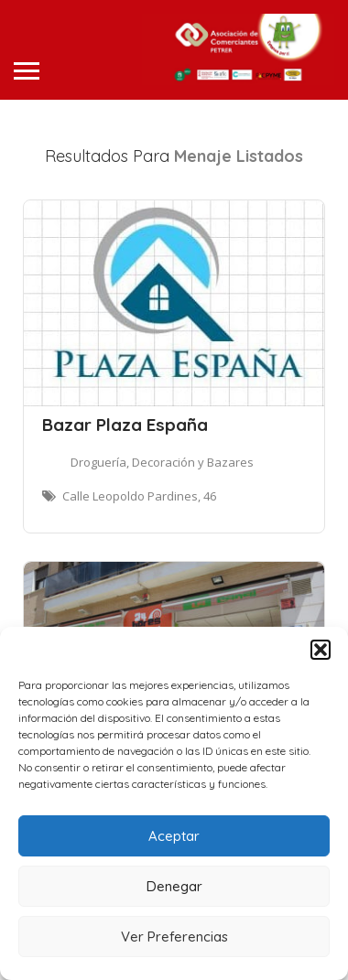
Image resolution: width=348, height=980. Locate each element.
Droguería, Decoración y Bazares (162, 462)
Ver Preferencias (174, 937)
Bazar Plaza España (125, 425)
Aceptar (174, 836)
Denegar (174, 886)
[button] (321, 650)
